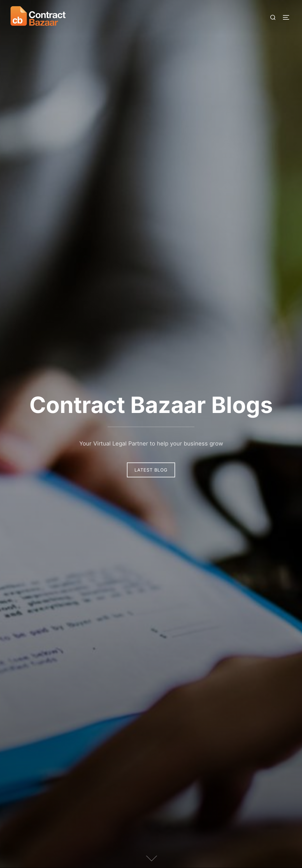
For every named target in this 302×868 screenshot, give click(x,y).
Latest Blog (151, 470)
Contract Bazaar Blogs (151, 405)
